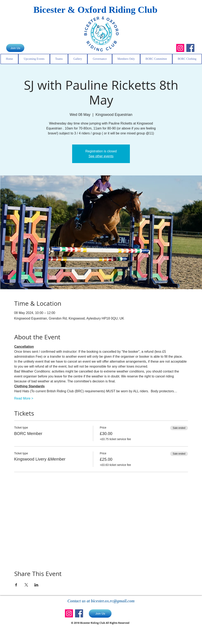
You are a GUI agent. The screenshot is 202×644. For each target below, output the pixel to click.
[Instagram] (180, 48)
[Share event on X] (26, 585)
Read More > (24, 398)
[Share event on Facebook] (16, 585)
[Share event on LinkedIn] (36, 585)
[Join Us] (15, 48)
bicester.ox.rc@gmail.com (113, 601)
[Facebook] (190, 48)
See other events (101, 156)
